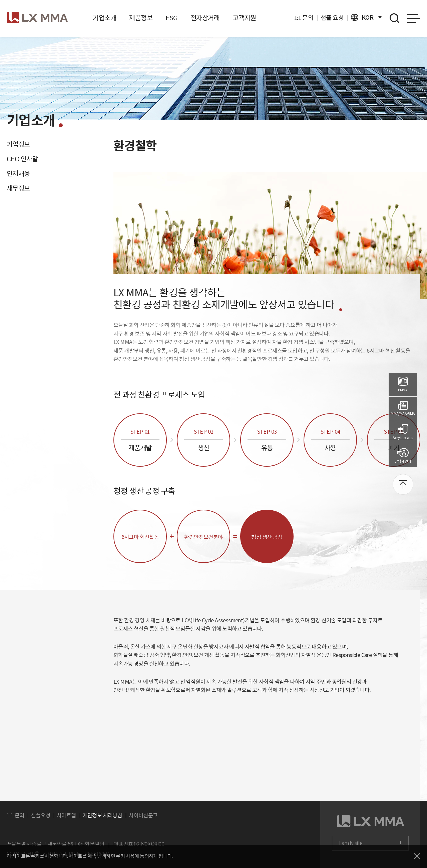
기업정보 (18, 144)
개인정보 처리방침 (103, 815)
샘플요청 (40, 815)
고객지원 (244, 18)
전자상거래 (205, 18)
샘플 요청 (332, 18)
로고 (37, 18)
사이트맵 (66, 815)
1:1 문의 (304, 18)
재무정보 (18, 188)
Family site (351, 843)
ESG (171, 18)
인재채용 (18, 174)
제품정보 (141, 18)
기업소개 (104, 18)
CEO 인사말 (22, 159)
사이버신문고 (143, 815)
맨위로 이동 (403, 484)
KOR (366, 17)
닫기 (417, 856)
